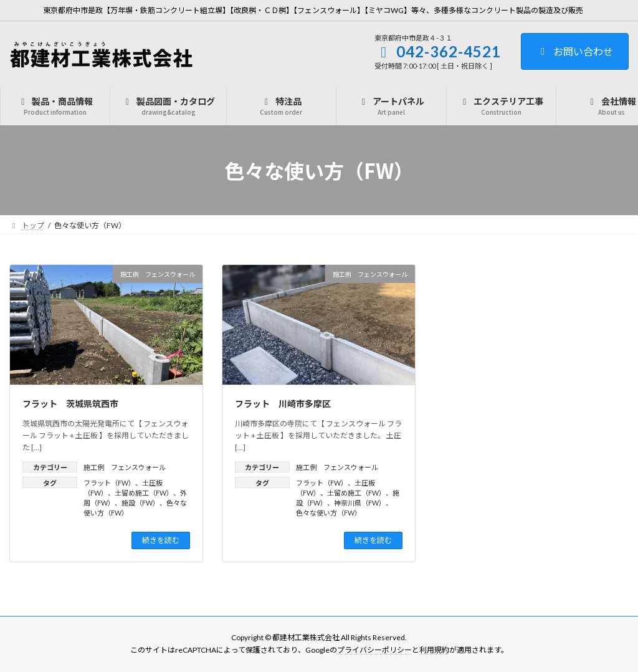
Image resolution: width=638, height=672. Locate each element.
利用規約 (434, 650)
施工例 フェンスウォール (125, 467)
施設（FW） (140, 503)
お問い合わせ (575, 51)
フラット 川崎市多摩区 (283, 403)
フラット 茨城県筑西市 (70, 403)
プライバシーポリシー (374, 650)
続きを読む (161, 540)
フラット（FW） (109, 483)
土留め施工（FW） (144, 493)
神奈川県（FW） (360, 503)
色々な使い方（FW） (329, 513)
